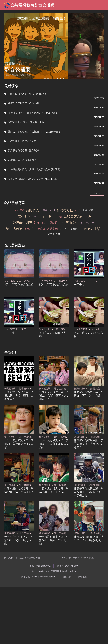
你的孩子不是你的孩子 (71, 238)
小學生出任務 (53, 243)
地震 (35, 225)
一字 (61, 231)
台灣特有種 (65, 219)
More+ (97, 202)
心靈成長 (52, 231)
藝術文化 (72, 231)
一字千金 (45, 225)
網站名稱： (22, 566)
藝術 (91, 219)
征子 (78, 219)
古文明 (52, 219)
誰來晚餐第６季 (87, 231)
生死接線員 (38, 238)
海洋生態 (39, 231)
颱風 (27, 238)
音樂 (45, 219)
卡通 (85, 219)
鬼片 (89, 225)
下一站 (58, 225)
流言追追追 (14, 238)
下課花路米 (23, 225)
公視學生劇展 (22, 231)
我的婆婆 (32, 219)
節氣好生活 (92, 238)
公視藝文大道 (74, 225)
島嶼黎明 (52, 238)
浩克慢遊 (18, 219)
